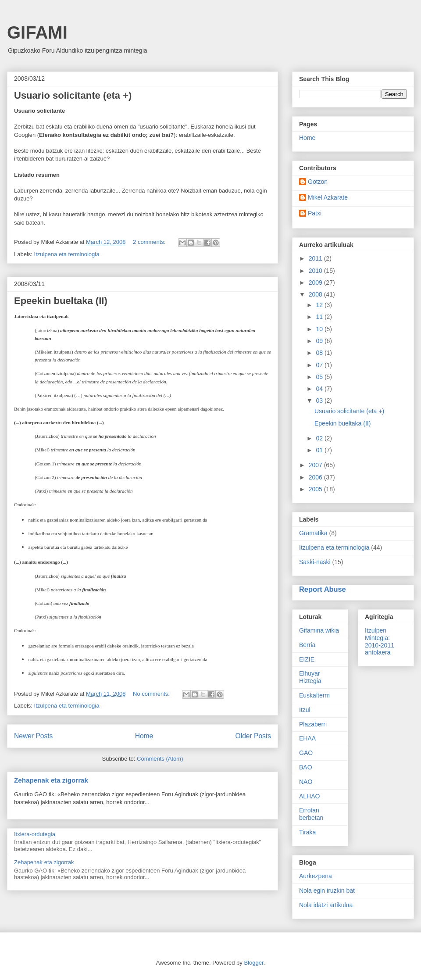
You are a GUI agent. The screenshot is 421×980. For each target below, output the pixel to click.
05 (320, 377)
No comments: (152, 694)
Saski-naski (315, 562)
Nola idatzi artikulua (326, 905)
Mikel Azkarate (328, 197)
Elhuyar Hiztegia (310, 677)
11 (320, 317)
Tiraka (307, 832)
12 (320, 305)
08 (320, 353)
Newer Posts (33, 736)
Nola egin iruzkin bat (327, 891)
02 (320, 438)
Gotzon (318, 182)
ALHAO (309, 796)
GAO (306, 753)
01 (320, 450)
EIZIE (307, 659)
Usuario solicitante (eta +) (73, 95)
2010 (316, 271)
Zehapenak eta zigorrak (51, 780)
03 (320, 401)
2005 (316, 489)
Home (144, 736)
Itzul (305, 710)
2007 (316, 465)
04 (320, 389)
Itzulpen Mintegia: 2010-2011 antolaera (380, 641)
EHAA (307, 738)
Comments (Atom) (160, 759)
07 (320, 365)
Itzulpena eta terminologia (67, 254)
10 (320, 329)
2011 (316, 258)
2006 (316, 477)
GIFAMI (37, 32)
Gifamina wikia (319, 630)
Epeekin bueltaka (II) (61, 301)
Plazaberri (313, 724)
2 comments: (150, 242)
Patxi (315, 213)
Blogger (253, 963)
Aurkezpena (316, 876)
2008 (316, 294)
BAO (306, 767)
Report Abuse (323, 589)
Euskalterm (314, 695)
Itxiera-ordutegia (35, 834)
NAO (306, 782)
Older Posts (253, 736)
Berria (307, 645)
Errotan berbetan (311, 814)
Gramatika (313, 533)
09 (320, 341)
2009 (316, 283)
